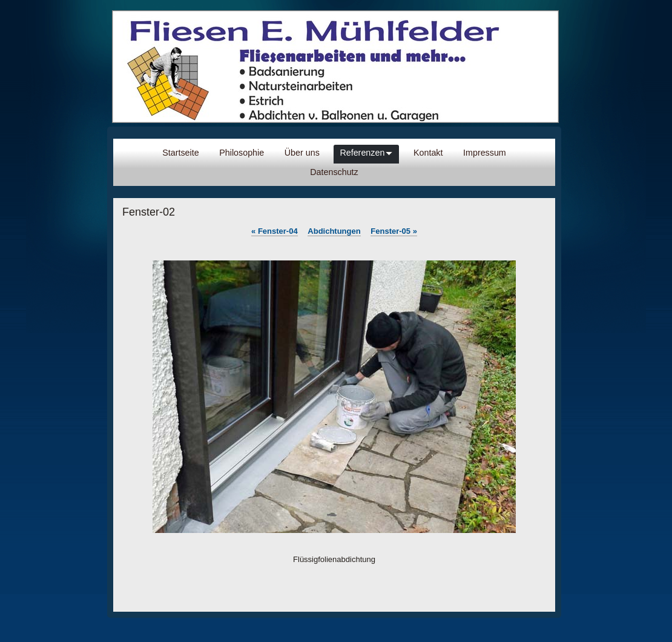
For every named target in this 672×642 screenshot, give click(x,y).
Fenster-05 (394, 231)
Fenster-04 (275, 231)
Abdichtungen (334, 231)
